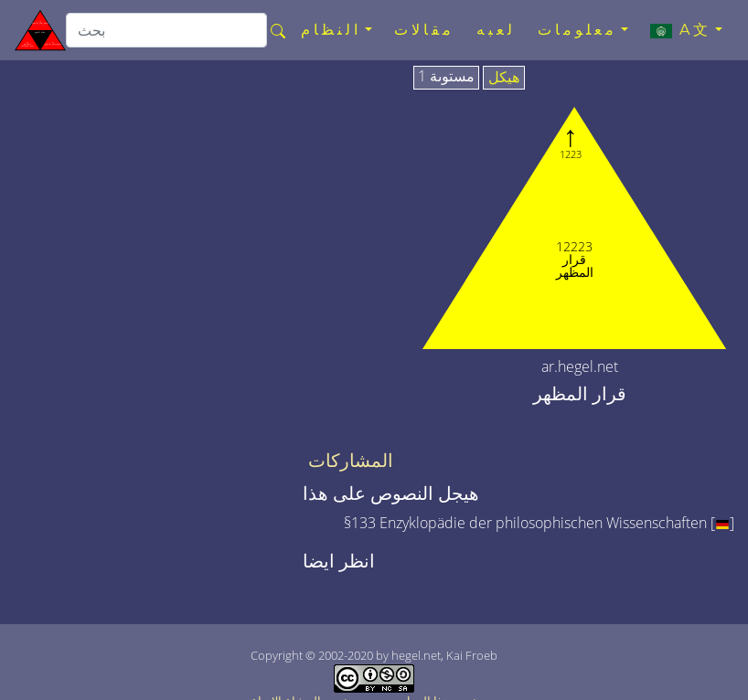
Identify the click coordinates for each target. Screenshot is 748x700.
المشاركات (351, 461)
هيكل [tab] (504, 78)
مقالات (424, 30)
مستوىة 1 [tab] (446, 77)
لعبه (496, 30)
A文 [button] (681, 30)
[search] (166, 30)
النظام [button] (331, 30)
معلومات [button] (577, 30)
